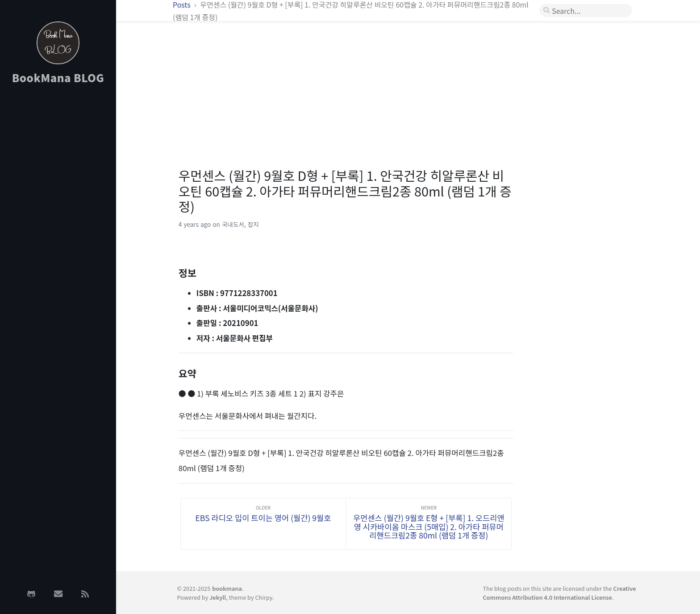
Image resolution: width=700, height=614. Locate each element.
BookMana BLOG (58, 77)
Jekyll (218, 597)
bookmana (227, 588)
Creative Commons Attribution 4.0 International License (560, 593)
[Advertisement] (58, 234)
